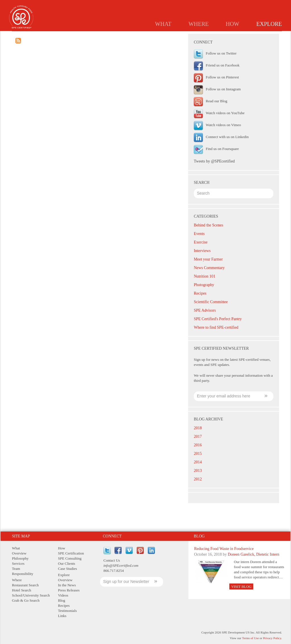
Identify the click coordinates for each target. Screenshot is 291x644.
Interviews (202, 251)
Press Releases (168, 36)
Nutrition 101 (205, 276)
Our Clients (66, 563)
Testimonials (246, 36)
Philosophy (20, 558)
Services (18, 563)
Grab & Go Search (26, 600)
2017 (198, 436)
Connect (112, 536)
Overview (104, 36)
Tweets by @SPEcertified (214, 161)
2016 (198, 445)
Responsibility (23, 574)
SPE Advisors (205, 310)
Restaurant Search (25, 585)
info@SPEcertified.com (121, 565)
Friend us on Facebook (223, 65)
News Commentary (209, 268)
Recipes (217, 36)
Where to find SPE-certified (216, 327)
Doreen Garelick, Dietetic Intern (254, 554)
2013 (198, 471)
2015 (198, 454)
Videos (63, 595)
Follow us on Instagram (223, 89)
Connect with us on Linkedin (227, 137)
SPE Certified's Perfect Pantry (218, 319)
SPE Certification (71, 553)
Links (273, 36)
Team (16, 569)
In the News (134, 36)
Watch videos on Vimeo (223, 125)
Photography (204, 285)
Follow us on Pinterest (222, 77)
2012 (198, 479)
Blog (196, 36)
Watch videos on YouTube (225, 113)
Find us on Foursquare (222, 149)
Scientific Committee (211, 302)
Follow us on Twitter (221, 53)
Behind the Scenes (208, 225)
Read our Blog (217, 101)
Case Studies (67, 569)
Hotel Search (22, 590)
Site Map (21, 536)
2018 (198, 428)
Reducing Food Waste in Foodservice (224, 549)
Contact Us (112, 560)
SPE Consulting (70, 558)
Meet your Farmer (208, 259)
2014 (198, 462)
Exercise (201, 242)
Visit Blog (241, 586)
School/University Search (31, 595)
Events (199, 234)
